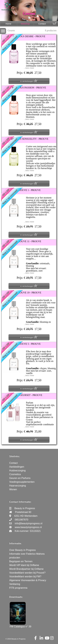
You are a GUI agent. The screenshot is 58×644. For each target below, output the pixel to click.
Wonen (13, 489)
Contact (42, 24)
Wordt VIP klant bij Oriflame (24, 565)
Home (8, 24)
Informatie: (16, 543)
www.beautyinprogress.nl (28, 527)
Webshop (25, 24)
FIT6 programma (18, 588)
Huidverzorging (17, 471)
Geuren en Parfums (20, 478)
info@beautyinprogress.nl (29, 523)
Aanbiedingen (17, 467)
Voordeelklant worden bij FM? (25, 577)
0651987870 (21, 520)
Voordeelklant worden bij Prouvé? (27, 573)
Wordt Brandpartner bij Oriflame (26, 569)
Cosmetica (15, 474)
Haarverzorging (18, 486)
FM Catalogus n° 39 (20, 625)
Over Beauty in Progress (22, 550)
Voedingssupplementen (22, 482)
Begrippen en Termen (21, 561)
